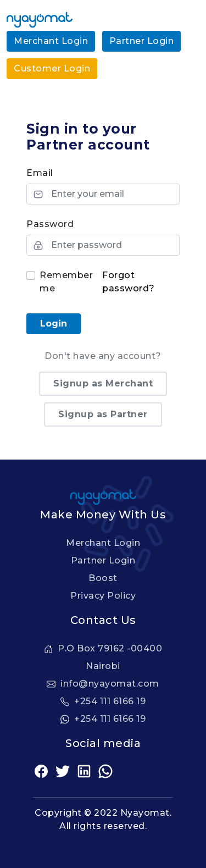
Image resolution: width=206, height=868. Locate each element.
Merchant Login (51, 41)
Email (40, 173)
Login (54, 324)
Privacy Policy (103, 596)
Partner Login (142, 41)
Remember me (66, 282)
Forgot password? (129, 282)
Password (50, 224)
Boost (103, 578)
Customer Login (52, 68)
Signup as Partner (103, 414)
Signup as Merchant (103, 383)
